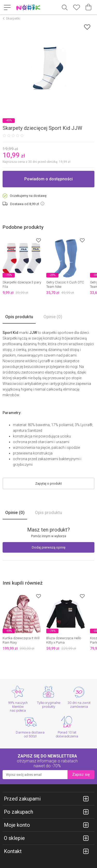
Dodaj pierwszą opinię (49, 547)
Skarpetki (13, 18)
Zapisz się (81, 774)
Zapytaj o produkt (48, 483)
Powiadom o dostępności (48, 179)
